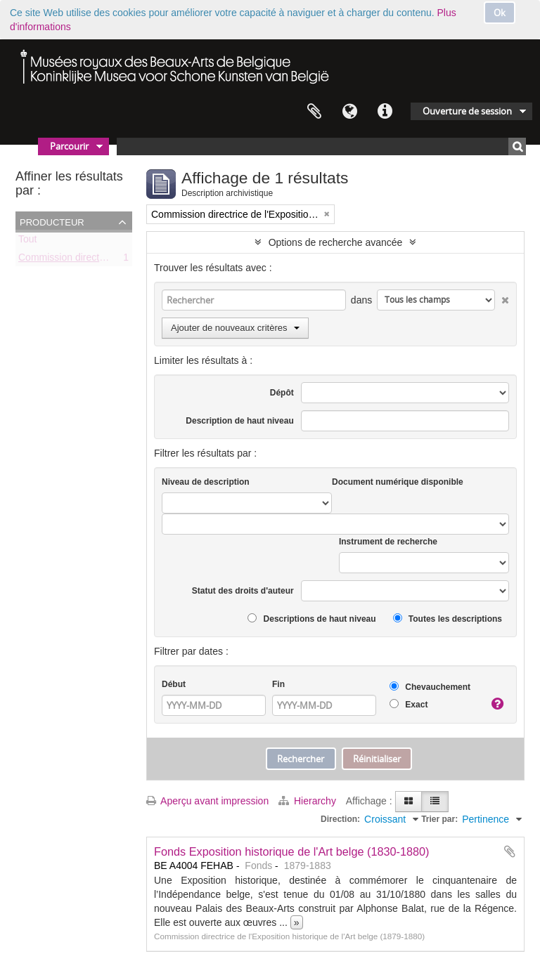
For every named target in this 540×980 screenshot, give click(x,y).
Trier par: (439, 819)
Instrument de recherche (388, 542)
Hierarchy (309, 801)
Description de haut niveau (239, 421)
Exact (409, 704)
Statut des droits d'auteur (243, 591)
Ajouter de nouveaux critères (235, 328)
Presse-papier (314, 112)
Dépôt (282, 393)
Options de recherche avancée (336, 242)
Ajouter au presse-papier (510, 851)
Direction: (340, 819)
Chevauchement (430, 687)
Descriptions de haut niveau (311, 619)
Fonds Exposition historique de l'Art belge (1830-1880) (292, 851)
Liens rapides (385, 112)
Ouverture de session (467, 111)
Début (174, 684)
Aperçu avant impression (207, 801)
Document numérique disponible (398, 482)
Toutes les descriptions (448, 619)
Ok (500, 13)
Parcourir (69, 146)
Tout (27, 242)
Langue (349, 112)
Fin (278, 684)
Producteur (52, 221)
